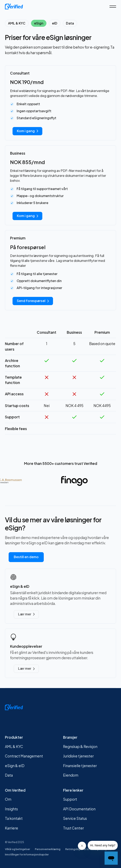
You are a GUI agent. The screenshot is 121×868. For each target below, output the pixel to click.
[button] (113, 7)
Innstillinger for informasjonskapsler (27, 855)
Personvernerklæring (48, 849)
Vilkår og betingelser (17, 849)
